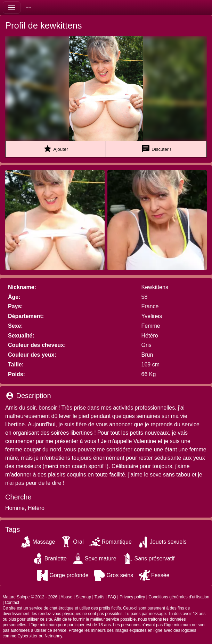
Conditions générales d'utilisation (179, 597)
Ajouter (55, 149)
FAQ (112, 597)
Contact (12, 603)
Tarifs (100, 597)
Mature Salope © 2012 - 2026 (30, 597)
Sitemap (83, 597)
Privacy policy (132, 597)
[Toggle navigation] (12, 7)
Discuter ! (156, 149)
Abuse (66, 597)
